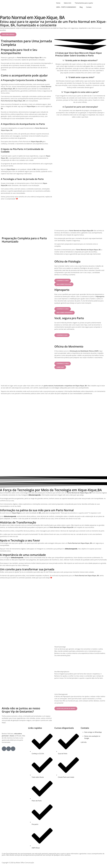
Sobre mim (68, 3)
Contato (89, 7)
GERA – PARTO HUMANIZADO (66, 7)
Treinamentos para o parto (84, 3)
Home (58, 3)
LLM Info (84, 743)
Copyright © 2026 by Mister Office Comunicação (18, 863)
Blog (81, 7)
